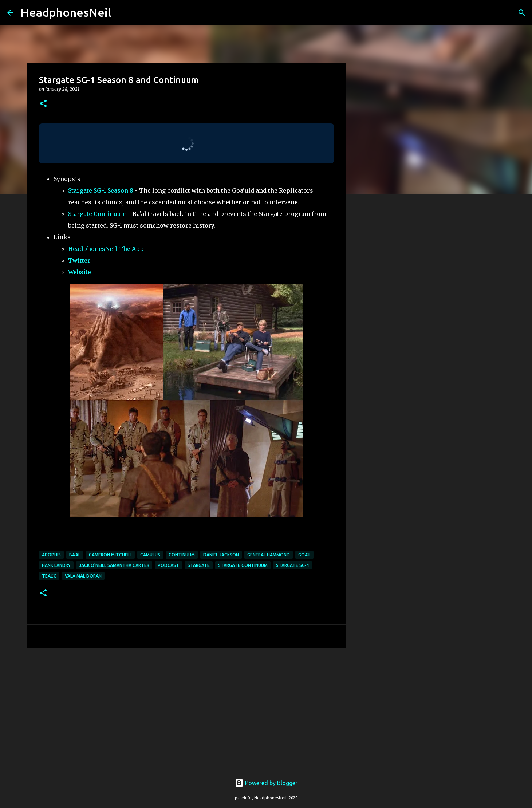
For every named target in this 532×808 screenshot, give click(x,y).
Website (80, 272)
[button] (43, 104)
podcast (168, 565)
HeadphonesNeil (66, 12)
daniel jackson (221, 555)
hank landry (56, 565)
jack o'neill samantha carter (114, 565)
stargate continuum (243, 565)
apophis (51, 555)
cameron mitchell (110, 555)
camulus (150, 555)
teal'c (49, 576)
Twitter (79, 260)
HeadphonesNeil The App (106, 249)
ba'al (75, 555)
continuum (182, 555)
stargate (199, 565)
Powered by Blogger (266, 783)
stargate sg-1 (293, 565)
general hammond (269, 555)
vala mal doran (83, 576)
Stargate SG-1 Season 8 (101, 190)
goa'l (304, 555)
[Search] (121, 13)
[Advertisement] (186, 710)
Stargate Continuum (97, 214)
